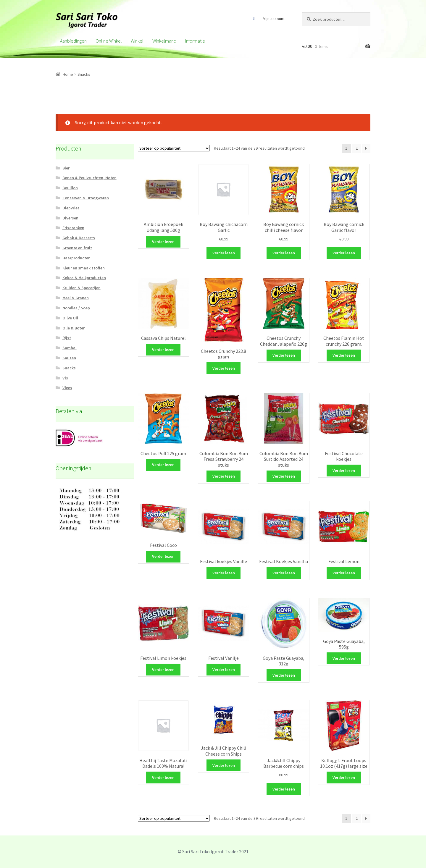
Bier (66, 168)
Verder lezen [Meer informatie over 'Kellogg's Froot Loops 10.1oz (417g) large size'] (344, 778)
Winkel (137, 41)
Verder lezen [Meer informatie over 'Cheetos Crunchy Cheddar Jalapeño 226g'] (284, 355)
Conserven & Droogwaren (86, 198)
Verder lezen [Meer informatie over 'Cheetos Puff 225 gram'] (163, 465)
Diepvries (71, 208)
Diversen (70, 218)
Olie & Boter (74, 328)
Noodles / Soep (76, 308)
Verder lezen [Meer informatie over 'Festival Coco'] (163, 556)
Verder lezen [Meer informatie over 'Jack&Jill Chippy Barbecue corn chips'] (284, 789)
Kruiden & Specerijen (82, 288)
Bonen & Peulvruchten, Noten (89, 178)
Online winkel (109, 41)
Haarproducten (76, 258)
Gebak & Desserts (79, 238)
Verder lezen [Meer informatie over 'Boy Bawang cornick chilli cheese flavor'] (284, 253)
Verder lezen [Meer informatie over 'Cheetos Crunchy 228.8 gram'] (224, 368)
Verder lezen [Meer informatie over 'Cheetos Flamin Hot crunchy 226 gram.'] (344, 355)
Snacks (69, 368)
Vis (65, 378)
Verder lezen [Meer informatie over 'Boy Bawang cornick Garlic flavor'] (344, 253)
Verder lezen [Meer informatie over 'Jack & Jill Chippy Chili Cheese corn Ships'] (224, 765)
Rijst (67, 338)
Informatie (195, 41)
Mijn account (274, 19)
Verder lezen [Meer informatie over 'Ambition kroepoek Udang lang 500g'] (163, 242)
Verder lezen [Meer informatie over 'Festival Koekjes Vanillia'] (284, 573)
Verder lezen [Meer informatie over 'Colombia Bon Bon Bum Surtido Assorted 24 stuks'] (284, 476)
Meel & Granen (76, 298)
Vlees (67, 388)
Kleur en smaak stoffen (84, 268)
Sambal (70, 348)
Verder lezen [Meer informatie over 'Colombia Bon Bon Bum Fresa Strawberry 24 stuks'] (224, 476)
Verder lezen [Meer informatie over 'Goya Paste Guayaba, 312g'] (284, 675)
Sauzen (69, 358)
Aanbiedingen (73, 41)
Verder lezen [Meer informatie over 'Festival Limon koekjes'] (163, 670)
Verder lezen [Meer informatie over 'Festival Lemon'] (344, 573)
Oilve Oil (70, 318)
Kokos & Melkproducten (84, 278)
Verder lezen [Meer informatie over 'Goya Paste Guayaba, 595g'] (344, 658)
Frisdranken (73, 228)
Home (68, 74)
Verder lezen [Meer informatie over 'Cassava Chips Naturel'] (163, 350)
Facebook (254, 19)
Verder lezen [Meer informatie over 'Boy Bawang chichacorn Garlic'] (224, 253)
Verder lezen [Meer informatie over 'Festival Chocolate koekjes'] (344, 471)
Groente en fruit (77, 248)
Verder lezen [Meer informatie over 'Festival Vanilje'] (224, 670)
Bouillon (70, 188)
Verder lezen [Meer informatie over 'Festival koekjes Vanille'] (224, 573)
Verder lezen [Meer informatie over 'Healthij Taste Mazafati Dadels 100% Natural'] (163, 778)
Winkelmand (164, 41)
